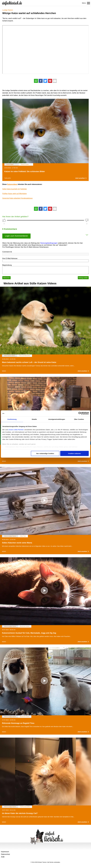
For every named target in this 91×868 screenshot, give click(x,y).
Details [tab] (34, 419)
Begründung (7, 265)
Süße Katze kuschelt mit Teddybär (15, 189)
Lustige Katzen (8, 10)
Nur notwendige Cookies (45, 453)
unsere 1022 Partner (16, 430)
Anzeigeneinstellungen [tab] (57, 419)
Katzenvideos (12, 184)
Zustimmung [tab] (12, 419)
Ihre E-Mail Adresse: (10, 258)
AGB (3, 857)
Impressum (5, 852)
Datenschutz (5, 854)
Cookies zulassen (74, 453)
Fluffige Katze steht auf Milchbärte (15, 194)
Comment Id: (7, 252)
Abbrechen (6, 278)
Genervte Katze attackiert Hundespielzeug (17, 198)
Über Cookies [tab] (79, 419)
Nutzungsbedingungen (49, 243)
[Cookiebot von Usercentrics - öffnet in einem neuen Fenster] (80, 413)
